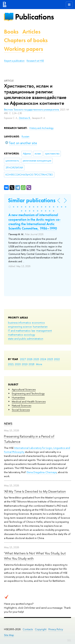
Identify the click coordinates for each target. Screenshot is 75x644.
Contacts (28, 629)
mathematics (15, 335)
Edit (69, 640)
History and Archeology (41, 128)
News (8, 424)
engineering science (20, 327)
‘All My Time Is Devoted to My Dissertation (35, 491)
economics (38, 323)
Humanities (18, 397)
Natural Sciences (21, 405)
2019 (25, 364)
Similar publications (32, 200)
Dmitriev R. (25, 118)
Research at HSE (35, 61)
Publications (34, 17)
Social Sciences (21, 410)
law (33, 331)
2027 (23, 359)
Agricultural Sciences (24, 389)
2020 (18, 364)
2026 (30, 359)
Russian (25, 137)
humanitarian (40, 327)
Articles (31, 32)
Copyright (41, 629)
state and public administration (26, 339)
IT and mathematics (19, 331)
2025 (36, 359)
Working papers (23, 49)
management (44, 331)
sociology (29, 335)
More (39, 364)
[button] (10, 207)
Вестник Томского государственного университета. (32, 110)
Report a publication (14, 61)
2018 (31, 364)
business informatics (19, 323)
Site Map (9, 635)
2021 (11, 364)
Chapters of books (26, 40)
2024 (43, 359)
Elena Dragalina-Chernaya (42, 472)
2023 (50, 359)
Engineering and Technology (28, 393)
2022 (57, 359)
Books (11, 32)
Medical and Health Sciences (29, 401)
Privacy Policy (56, 629)
